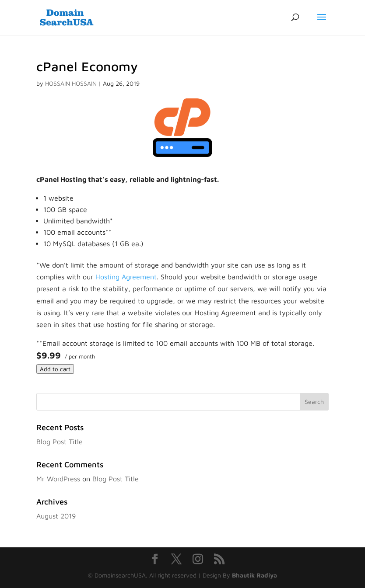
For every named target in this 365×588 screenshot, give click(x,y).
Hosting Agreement (126, 277)
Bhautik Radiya (254, 575)
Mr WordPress (58, 479)
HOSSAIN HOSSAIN (71, 83)
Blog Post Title (60, 442)
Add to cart (55, 369)
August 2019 (56, 516)
